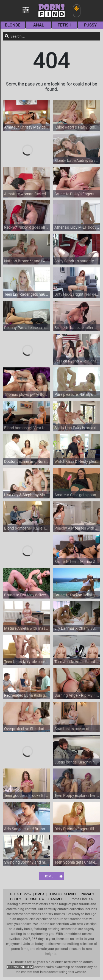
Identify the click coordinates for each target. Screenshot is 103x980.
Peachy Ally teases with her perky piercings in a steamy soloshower (77, 528)
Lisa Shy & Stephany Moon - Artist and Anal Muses (27, 495)
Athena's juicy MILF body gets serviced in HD (77, 227)
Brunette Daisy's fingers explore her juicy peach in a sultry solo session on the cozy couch (77, 194)
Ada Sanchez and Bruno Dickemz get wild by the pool (27, 829)
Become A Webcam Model (46, 899)
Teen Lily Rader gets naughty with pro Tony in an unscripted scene (27, 294)
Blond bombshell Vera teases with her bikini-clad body (27, 428)
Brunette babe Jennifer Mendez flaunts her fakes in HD (77, 328)
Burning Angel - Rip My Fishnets (77, 695)
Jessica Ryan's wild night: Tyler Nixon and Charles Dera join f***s (77, 361)
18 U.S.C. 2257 (21, 894)
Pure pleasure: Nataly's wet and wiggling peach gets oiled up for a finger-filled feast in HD (77, 394)
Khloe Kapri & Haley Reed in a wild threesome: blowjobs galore (77, 127)
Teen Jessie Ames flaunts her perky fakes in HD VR (77, 662)
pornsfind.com (20, 967)
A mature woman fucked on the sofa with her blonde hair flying (27, 194)
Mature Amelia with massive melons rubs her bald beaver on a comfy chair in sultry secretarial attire (27, 628)
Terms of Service (63, 894)
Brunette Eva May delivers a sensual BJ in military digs (27, 595)
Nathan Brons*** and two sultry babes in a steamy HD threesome (27, 261)
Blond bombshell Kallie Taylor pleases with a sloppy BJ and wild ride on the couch (27, 528)
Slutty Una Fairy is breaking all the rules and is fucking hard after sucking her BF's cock (77, 428)
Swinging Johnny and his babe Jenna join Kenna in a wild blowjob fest (27, 862)
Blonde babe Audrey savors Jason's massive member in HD (77, 161)
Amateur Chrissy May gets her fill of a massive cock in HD (27, 127)
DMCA (40, 894)
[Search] (7, 36)
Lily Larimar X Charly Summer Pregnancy (77, 628)
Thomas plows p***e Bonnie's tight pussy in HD (27, 394)
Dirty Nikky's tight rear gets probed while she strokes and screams (77, 294)
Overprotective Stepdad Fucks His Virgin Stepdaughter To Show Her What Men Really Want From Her (27, 729)
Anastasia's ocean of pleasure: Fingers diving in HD (77, 729)
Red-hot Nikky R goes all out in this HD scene (27, 227)
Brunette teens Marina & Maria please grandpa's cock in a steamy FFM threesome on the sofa (77, 562)
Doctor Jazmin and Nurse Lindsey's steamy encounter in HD (27, 461)
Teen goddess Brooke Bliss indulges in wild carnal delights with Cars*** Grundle (27, 795)
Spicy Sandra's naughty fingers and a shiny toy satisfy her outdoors (77, 261)
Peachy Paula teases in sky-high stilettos (27, 328)
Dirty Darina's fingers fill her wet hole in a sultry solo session (77, 829)
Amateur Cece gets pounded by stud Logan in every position (77, 495)
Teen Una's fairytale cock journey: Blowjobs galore (27, 662)
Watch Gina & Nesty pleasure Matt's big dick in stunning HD (77, 461)
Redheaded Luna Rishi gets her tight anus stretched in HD (27, 695)
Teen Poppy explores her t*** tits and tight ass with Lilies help (77, 795)
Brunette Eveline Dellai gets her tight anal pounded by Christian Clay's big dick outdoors (77, 595)
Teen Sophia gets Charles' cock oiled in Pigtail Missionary (77, 862)
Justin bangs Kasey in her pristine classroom (77, 762)
